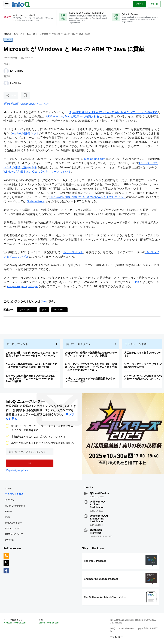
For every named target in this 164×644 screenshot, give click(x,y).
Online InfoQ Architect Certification (97, 504)
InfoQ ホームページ (13, 34)
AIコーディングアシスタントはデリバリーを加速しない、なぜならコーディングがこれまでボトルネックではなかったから (91, 367)
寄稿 (7, 517)
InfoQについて (13, 528)
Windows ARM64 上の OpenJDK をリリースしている (37, 172)
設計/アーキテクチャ (78, 344)
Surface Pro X (36, 201)
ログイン (10, 500)
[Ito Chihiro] (6, 83)
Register (139, 4)
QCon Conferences (15, 506)
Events (9, 511)
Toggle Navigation (7, 4)
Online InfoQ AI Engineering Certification (99, 519)
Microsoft (59, 310)
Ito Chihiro (15, 83)
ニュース (31, 34)
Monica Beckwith (95, 159)
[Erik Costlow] (6, 71)
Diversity (10, 540)
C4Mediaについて (14, 534)
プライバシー (116, 637)
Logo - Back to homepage (21, 4)
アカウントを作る (14, 494)
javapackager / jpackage (22, 286)
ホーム (9, 488)
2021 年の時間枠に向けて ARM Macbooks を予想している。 (88, 197)
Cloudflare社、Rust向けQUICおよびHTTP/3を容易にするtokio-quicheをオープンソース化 (32, 354)
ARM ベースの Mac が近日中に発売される (73, 116)
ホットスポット (73, 252)
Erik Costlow (17, 71)
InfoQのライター (14, 523)
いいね (13, 95)
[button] (30, 463)
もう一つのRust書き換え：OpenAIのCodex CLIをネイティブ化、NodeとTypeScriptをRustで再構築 (30, 379)
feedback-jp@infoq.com (15, 623)
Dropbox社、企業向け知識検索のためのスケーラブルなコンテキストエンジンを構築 (91, 354)
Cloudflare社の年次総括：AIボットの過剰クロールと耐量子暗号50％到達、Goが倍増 (31, 366)
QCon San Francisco (96, 531)
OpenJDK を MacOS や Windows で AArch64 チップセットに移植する (113, 112)
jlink (136, 282)
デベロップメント (27, 310)
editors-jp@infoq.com (49, 623)
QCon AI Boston (99, 493)
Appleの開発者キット (25, 133)
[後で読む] (25, 95)
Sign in (154, 4)
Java (8, 40)
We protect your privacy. (17, 470)
